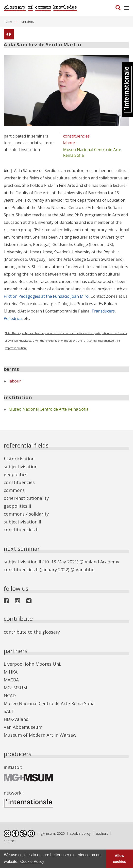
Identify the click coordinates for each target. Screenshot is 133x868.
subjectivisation (21, 467)
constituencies (76, 136)
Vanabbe (85, 570)
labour (69, 143)
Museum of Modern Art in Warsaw (40, 735)
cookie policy (80, 833)
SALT (9, 711)
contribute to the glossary (32, 632)
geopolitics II (17, 506)
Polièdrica (13, 318)
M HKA (11, 672)
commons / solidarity (26, 514)
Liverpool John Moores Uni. (32, 664)
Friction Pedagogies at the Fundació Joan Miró (46, 296)
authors (102, 833)
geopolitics (16, 474)
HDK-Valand (16, 719)
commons (14, 490)
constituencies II (21, 530)
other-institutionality (26, 498)
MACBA (11, 680)
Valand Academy (102, 562)
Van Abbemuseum (23, 727)
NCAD (10, 695)
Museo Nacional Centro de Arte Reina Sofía (49, 409)
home (8, 22)
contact (10, 841)
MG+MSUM (15, 688)
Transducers (103, 311)
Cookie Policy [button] (32, 861)
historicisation (19, 459)
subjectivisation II (22, 522)
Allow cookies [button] (120, 859)
